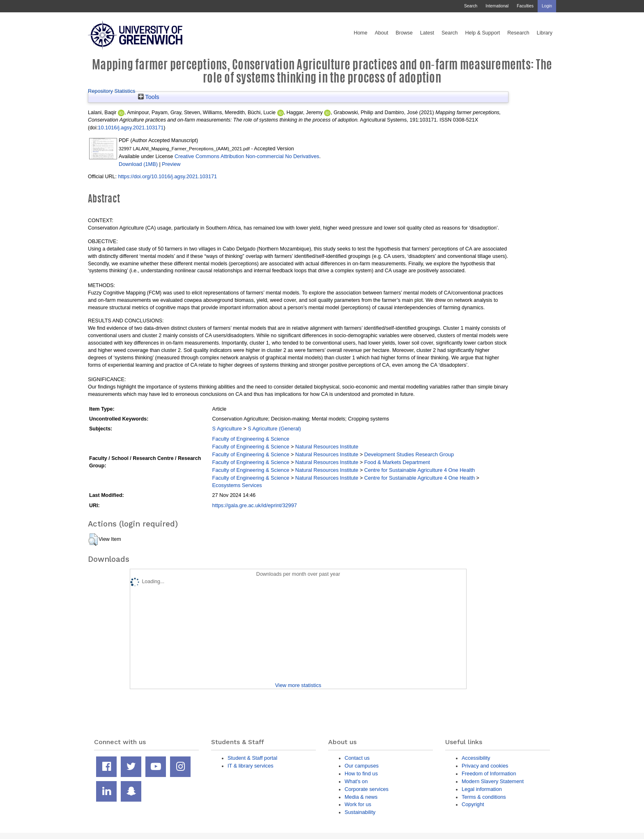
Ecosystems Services (237, 485)
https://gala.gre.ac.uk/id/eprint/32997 (255, 505)
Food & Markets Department (397, 462)
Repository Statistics (112, 91)
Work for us (358, 804)
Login (547, 6)
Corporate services (367, 789)
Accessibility (476, 758)
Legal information (482, 789)
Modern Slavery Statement (493, 781)
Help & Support (483, 33)
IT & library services (251, 766)
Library (545, 33)
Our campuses (362, 766)
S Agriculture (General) (274, 429)
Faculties (525, 6)
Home (360, 33)
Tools (149, 97)
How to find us (361, 773)
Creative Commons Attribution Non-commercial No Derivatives (247, 156)
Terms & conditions (484, 797)
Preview (171, 164)
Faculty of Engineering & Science (251, 439)
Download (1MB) (138, 164)
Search (471, 6)
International (497, 6)
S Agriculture (227, 429)
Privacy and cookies (485, 766)
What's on (356, 781)
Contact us (357, 758)
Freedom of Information (489, 773)
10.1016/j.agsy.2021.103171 (131, 128)
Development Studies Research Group (409, 454)
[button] (93, 540)
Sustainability (360, 812)
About (381, 33)
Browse (404, 33)
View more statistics (298, 685)
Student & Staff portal (252, 758)
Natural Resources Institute (327, 447)
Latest (427, 33)
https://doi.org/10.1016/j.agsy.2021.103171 (167, 176)
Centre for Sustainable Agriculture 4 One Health (420, 470)
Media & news (361, 797)
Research (518, 33)
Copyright (473, 804)
